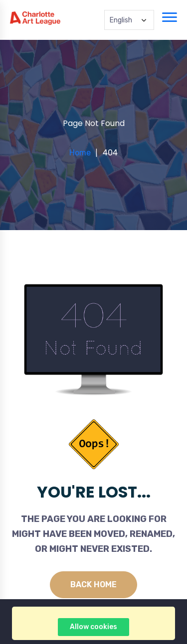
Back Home (93, 584)
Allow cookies (93, 627)
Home (80, 153)
